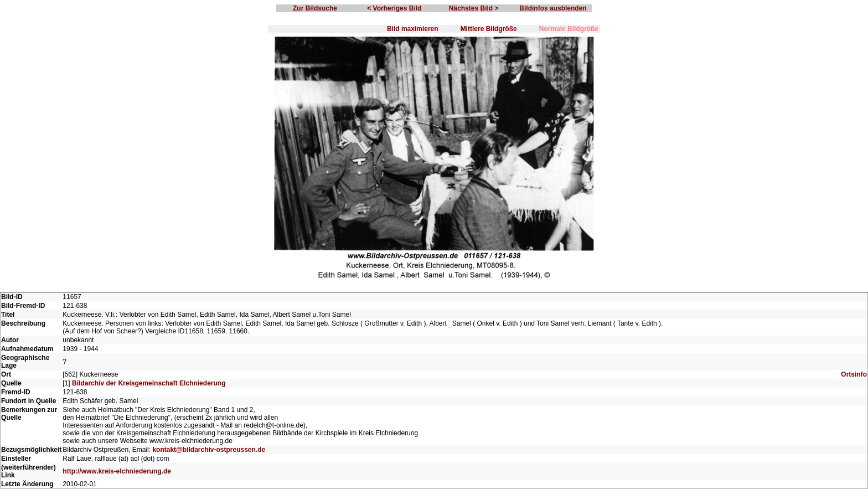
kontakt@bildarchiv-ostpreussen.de (209, 450)
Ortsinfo (854, 374)
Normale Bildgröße (569, 29)
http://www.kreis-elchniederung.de (117, 471)
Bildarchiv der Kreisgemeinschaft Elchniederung (149, 383)
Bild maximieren (413, 29)
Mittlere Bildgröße (489, 29)
